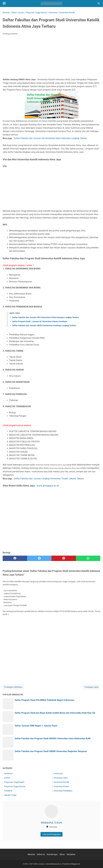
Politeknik (8, 791)
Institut (7, 778)
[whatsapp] (88, 558)
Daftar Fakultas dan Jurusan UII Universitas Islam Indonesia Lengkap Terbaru (50, 138)
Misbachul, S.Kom (52, 823)
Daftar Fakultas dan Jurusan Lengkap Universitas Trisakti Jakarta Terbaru (49, 479)
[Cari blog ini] (99, 4)
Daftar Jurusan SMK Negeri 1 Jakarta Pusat (36, 726)
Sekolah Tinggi (10, 795)
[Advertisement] (51, 57)
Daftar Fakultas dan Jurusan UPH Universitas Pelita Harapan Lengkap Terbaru (46, 317)
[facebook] (15, 558)
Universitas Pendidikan (63, 791)
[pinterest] (64, 558)
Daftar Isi (41, 854)
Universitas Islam (61, 778)
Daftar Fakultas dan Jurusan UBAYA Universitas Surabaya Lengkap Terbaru (44, 325)
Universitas (58, 773)
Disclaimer (71, 854)
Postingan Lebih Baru (13, 687)
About (62, 854)
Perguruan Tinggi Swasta (15, 786)
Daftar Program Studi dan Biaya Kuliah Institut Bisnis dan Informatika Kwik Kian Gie (55, 713)
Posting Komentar (10, 34)
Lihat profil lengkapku (51, 834)
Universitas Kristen (61, 786)
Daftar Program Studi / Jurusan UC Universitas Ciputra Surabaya (40, 321)
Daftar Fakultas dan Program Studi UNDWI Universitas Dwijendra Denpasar (51, 751)
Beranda (31, 854)
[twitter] (39, 558)
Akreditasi (8, 773)
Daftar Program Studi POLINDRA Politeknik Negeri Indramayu (45, 700)
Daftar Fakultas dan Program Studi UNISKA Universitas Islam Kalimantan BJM (53, 739)
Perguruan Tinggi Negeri (14, 782)
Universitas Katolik (61, 782)
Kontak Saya (52, 854)
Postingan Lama (91, 687)
